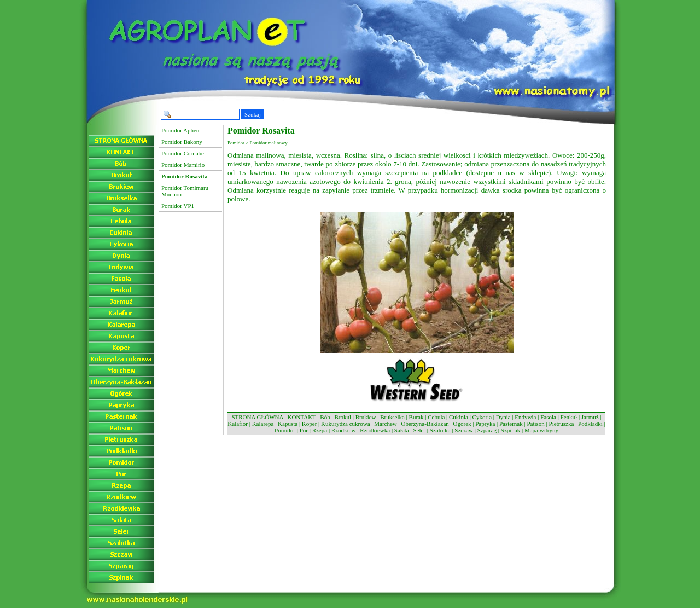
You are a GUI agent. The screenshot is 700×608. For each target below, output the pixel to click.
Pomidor (285, 430)
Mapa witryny (541, 430)
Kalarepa (263, 424)
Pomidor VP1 (178, 206)
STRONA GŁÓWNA (257, 417)
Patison (535, 424)
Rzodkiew (344, 430)
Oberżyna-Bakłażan (425, 424)
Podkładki (590, 424)
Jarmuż (590, 417)
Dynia (503, 417)
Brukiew (366, 417)
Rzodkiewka (375, 430)
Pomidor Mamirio (183, 165)
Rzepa (320, 430)
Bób (325, 417)
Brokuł (343, 417)
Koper (310, 424)
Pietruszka (562, 424)
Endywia (525, 417)
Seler (419, 430)
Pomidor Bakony (182, 142)
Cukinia (459, 417)
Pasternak (511, 424)
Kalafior (238, 424)
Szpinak (511, 430)
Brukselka (392, 417)
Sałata (402, 430)
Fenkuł (569, 417)
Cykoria (482, 417)
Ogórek (462, 424)
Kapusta (288, 424)
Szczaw (464, 430)
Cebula (436, 417)
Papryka (485, 424)
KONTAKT (302, 417)
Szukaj (253, 114)
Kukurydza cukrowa (346, 424)
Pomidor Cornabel (183, 153)
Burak (416, 417)
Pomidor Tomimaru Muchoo (185, 191)
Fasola (548, 417)
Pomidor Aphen (180, 130)
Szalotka (440, 430)
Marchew (386, 424)
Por (304, 430)
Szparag (487, 430)
